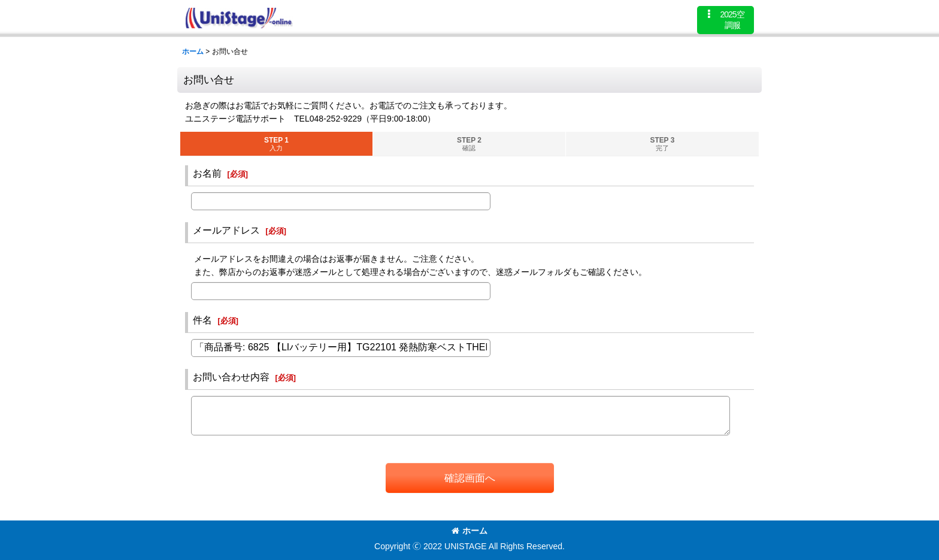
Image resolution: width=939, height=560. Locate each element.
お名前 (207, 173)
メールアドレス (226, 230)
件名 (202, 320)
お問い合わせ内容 (231, 377)
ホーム (469, 531)
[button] (726, 20)
